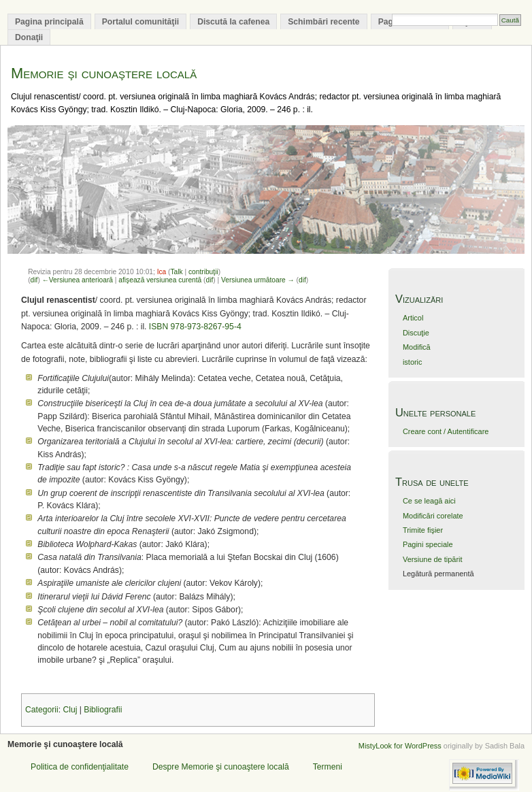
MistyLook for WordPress (400, 746)
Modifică (417, 347)
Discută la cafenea (233, 22)
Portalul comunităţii (140, 22)
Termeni (328, 767)
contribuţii (203, 272)
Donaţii (29, 37)
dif (34, 280)
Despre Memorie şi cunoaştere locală (221, 767)
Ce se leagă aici (429, 501)
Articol (413, 318)
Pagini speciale (428, 544)
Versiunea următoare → (258, 280)
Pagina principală (49, 22)
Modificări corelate (433, 516)
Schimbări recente (323, 22)
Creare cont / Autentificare (446, 431)
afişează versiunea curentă (160, 280)
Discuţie (416, 333)
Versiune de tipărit (433, 559)
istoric (413, 362)
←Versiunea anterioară (78, 280)
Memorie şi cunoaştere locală (104, 73)
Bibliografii (103, 710)
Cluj (70, 710)
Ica (162, 272)
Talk (177, 272)
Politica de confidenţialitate (80, 767)
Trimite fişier (423, 530)
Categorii (42, 710)
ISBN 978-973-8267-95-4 (195, 327)
